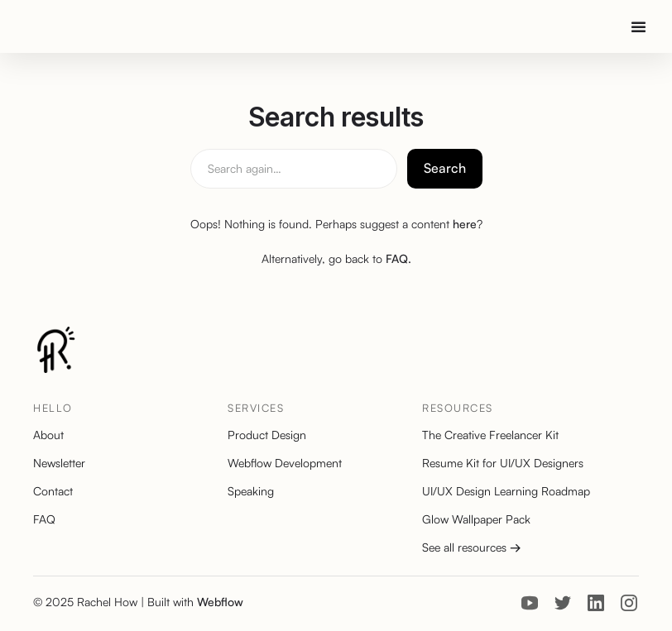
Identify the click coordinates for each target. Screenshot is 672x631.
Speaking (251, 491)
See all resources (472, 547)
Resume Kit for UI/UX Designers (503, 463)
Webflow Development (285, 463)
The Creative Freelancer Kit (490, 435)
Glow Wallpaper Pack (476, 519)
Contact (53, 491)
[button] (637, 26)
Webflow (220, 602)
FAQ (44, 519)
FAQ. (398, 258)
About (48, 435)
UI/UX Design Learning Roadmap (506, 491)
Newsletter (59, 463)
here (465, 224)
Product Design (267, 435)
